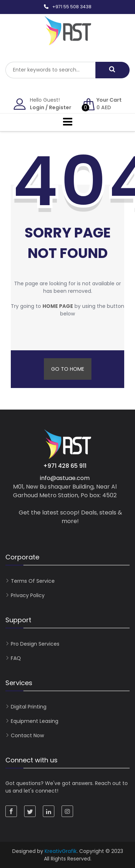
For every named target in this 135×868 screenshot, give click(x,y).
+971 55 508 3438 (72, 7)
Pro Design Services (35, 644)
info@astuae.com (65, 478)
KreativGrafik (61, 851)
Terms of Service (33, 581)
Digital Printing (29, 707)
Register (60, 107)
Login (37, 107)
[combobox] (50, 70)
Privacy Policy (28, 595)
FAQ (16, 658)
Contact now (27, 735)
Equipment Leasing (35, 721)
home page (58, 306)
